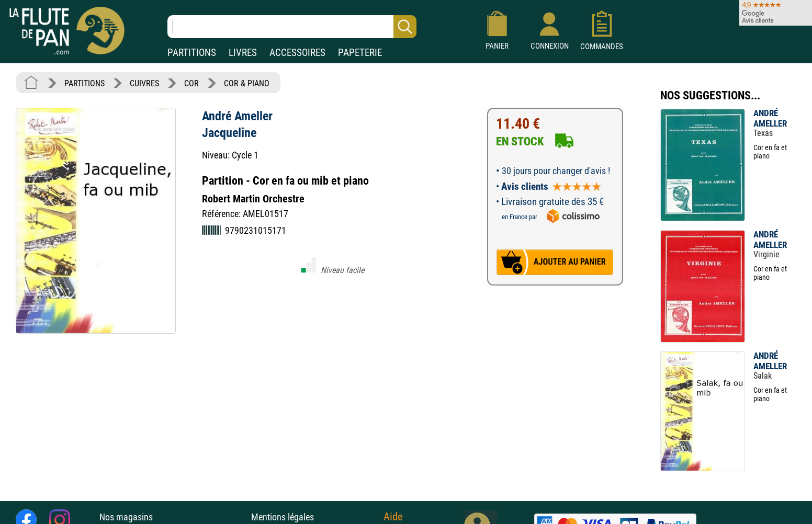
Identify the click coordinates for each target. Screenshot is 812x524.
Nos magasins (126, 517)
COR (191, 83)
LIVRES (243, 53)
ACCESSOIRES (297, 53)
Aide (393, 517)
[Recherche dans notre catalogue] (292, 27)
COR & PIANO (247, 83)
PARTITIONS (192, 53)
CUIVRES (144, 83)
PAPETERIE (360, 53)
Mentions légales (283, 517)
